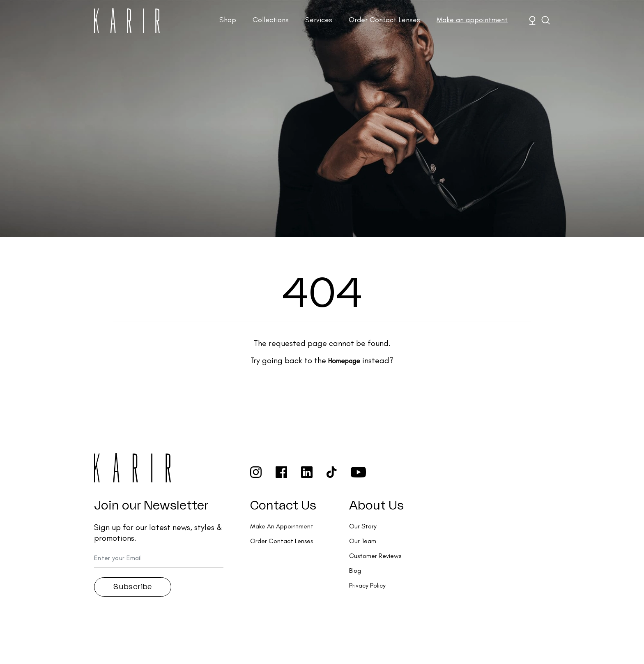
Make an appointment (472, 20)
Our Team (363, 541)
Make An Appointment (282, 526)
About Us (376, 506)
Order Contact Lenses (384, 20)
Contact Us (283, 506)
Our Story (363, 526)
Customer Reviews (375, 556)
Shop (228, 20)
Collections (271, 20)
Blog (355, 571)
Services (319, 20)
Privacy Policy (367, 585)
